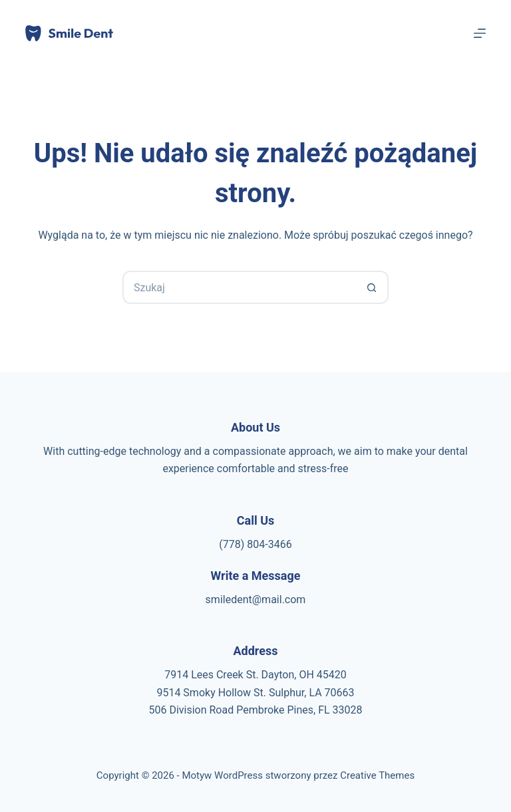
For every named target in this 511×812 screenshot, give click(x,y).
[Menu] (480, 33)
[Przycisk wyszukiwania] (372, 287)
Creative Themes (377, 775)
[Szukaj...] (239, 287)
